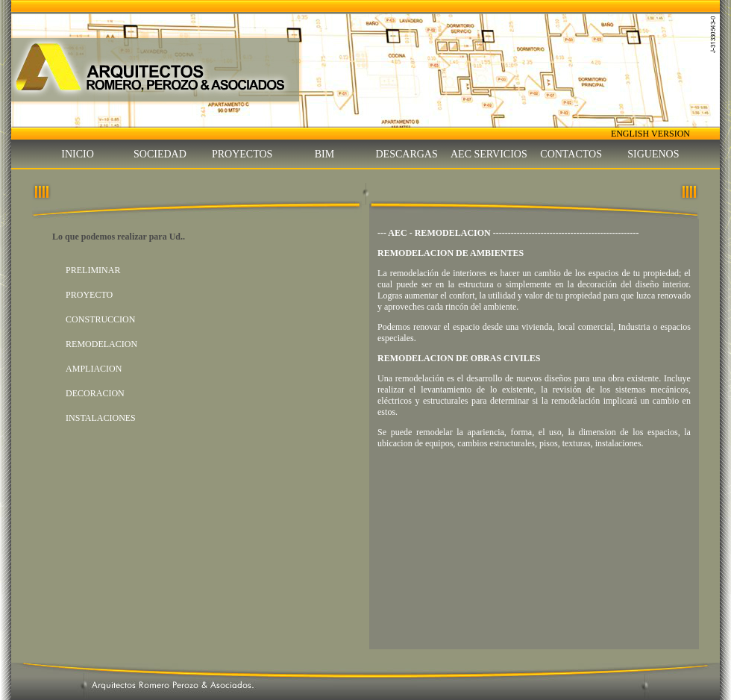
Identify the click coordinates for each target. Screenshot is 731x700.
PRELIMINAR (93, 270)
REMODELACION (101, 344)
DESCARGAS (407, 154)
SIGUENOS (653, 154)
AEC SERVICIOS (489, 154)
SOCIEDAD (160, 154)
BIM (324, 154)
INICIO (78, 154)
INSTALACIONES (101, 418)
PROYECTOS (242, 154)
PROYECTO (89, 295)
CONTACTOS (571, 154)
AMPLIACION (94, 369)
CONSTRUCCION (100, 319)
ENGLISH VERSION (650, 134)
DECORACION (95, 393)
